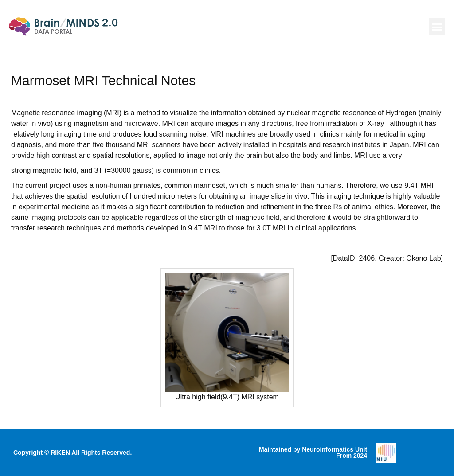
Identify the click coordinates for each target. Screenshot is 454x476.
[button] (437, 27)
